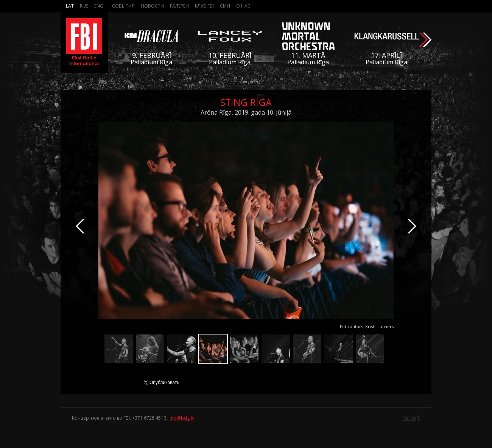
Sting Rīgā (246, 102)
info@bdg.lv (181, 418)
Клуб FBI (204, 6)
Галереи (179, 6)
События (123, 6)
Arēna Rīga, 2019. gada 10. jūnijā (246, 112)
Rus (84, 6)
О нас (243, 6)
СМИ (225, 6)
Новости (152, 6)
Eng (99, 6)
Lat (70, 6)
